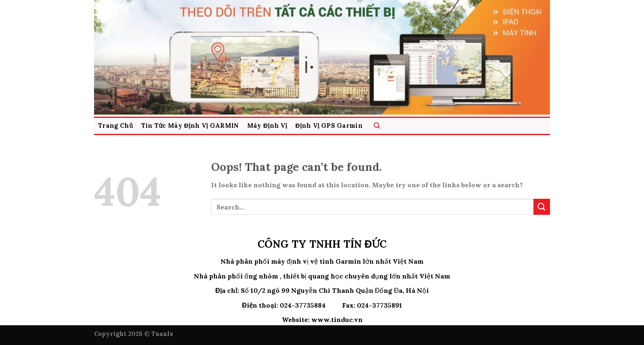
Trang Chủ (116, 125)
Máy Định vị (267, 125)
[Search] (377, 126)
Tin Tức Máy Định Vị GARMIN (190, 125)
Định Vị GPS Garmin (329, 125)
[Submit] (542, 207)
